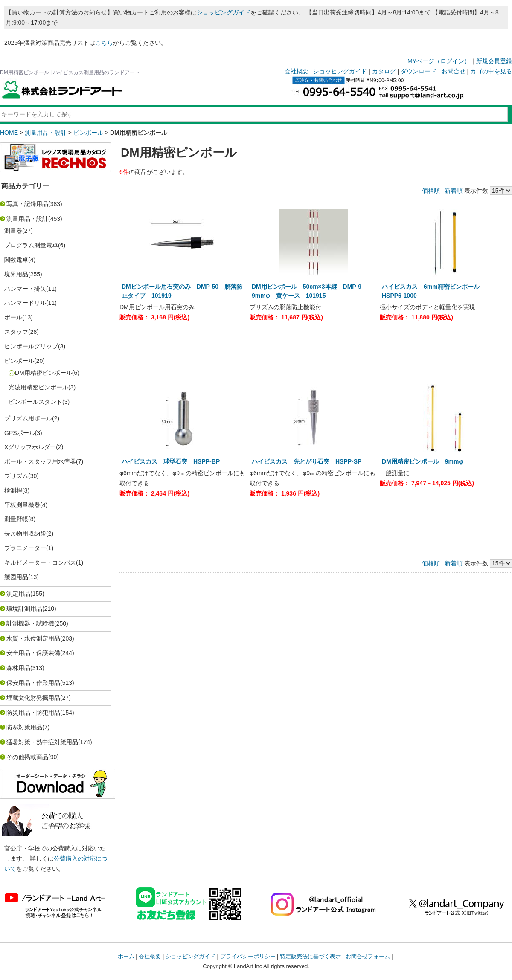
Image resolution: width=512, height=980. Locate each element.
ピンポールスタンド (35, 402)
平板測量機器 (22, 505)
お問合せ (454, 71)
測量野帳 (16, 519)
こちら (104, 43)
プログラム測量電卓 (31, 245)
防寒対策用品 (24, 727)
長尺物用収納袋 (25, 533)
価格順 (431, 191)
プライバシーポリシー (248, 956)
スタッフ (16, 332)
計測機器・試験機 (30, 623)
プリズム (16, 476)
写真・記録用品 (27, 204)
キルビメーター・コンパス (40, 562)
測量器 (13, 231)
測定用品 (18, 594)
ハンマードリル (25, 303)
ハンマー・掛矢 (25, 289)
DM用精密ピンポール (44, 373)
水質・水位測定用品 (33, 638)
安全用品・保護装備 (33, 653)
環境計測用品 (24, 609)
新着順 (454, 191)
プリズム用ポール (28, 418)
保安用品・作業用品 (33, 683)
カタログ (384, 71)
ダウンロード (419, 71)
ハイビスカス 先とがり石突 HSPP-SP (307, 461)
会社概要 (297, 71)
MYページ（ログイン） (439, 61)
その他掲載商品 (27, 757)
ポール (13, 317)
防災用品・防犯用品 (33, 713)
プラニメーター (25, 548)
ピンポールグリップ (31, 346)
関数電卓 (16, 260)
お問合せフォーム (368, 956)
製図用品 (16, 577)
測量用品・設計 (46, 133)
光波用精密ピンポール (38, 387)
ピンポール (88, 133)
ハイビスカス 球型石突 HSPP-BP (171, 461)
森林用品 (18, 668)
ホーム (126, 956)
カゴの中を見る (491, 71)
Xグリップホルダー (30, 447)
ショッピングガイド (224, 12)
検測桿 (13, 490)
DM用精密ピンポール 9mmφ (425, 461)
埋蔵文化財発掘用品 (33, 698)
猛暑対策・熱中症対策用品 (42, 742)
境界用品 (16, 274)
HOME (9, 133)
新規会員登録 (494, 61)
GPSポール (20, 433)
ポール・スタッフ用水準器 (40, 461)
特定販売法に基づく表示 (310, 956)
